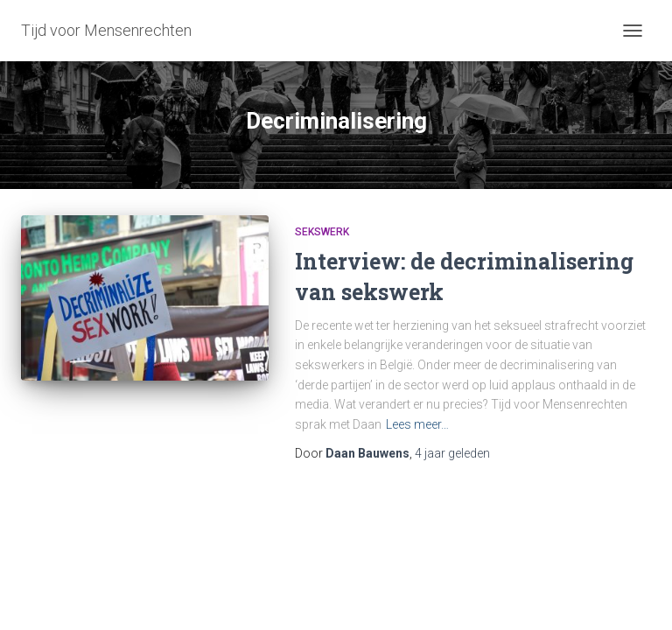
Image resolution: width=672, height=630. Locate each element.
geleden (452, 453)
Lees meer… (417, 424)
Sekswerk (322, 232)
